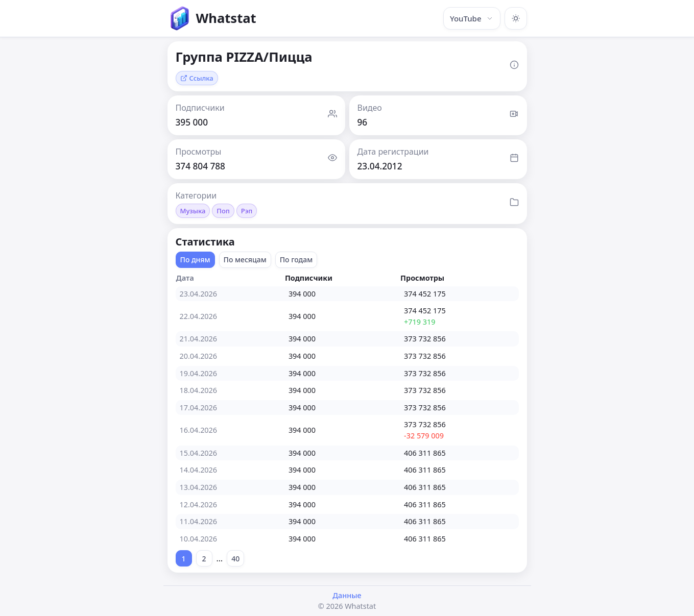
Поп (223, 211)
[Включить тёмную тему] (516, 18)
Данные (347, 595)
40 (235, 559)
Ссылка (197, 78)
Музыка (193, 211)
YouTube (472, 18)
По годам (296, 260)
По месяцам (245, 260)
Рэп (247, 211)
